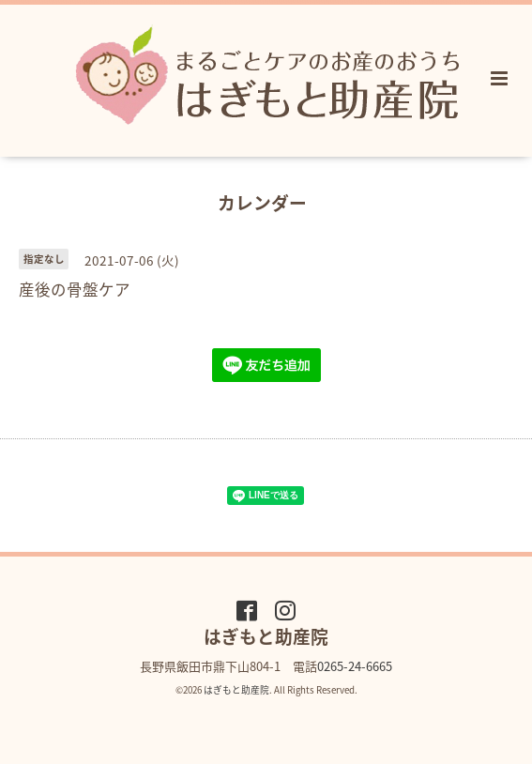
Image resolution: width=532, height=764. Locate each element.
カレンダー (262, 203)
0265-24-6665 (355, 666)
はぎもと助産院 (236, 690)
